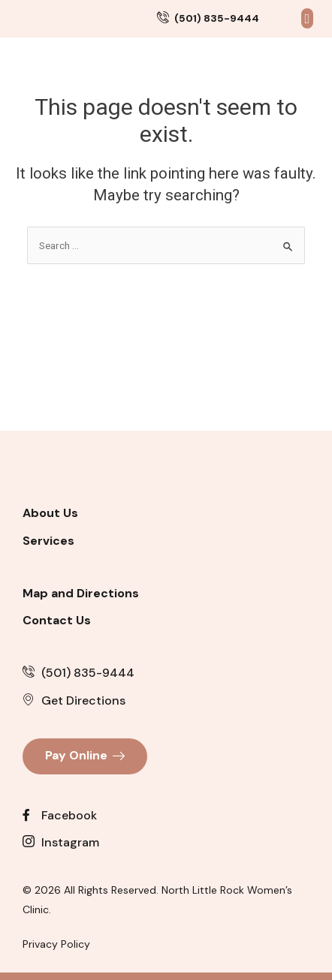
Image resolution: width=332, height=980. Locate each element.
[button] (307, 30)
